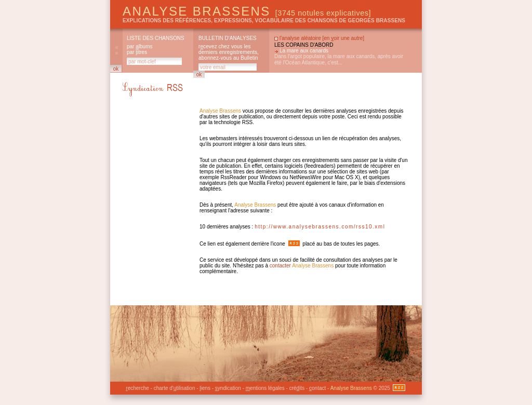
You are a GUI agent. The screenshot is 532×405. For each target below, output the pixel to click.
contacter (280, 266)
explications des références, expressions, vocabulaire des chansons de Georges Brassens (264, 21)
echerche (137, 388)
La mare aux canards (304, 51)
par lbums (139, 46)
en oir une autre (343, 38)
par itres (137, 52)
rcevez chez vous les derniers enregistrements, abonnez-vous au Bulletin (229, 52)
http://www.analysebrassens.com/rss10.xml (320, 227)
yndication (228, 388)
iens (205, 388)
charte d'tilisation (175, 388)
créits (297, 388)
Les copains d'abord (304, 45)
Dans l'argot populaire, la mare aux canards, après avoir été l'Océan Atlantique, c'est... (339, 59)
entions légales (265, 388)
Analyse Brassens (247, 11)
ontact (317, 388)
